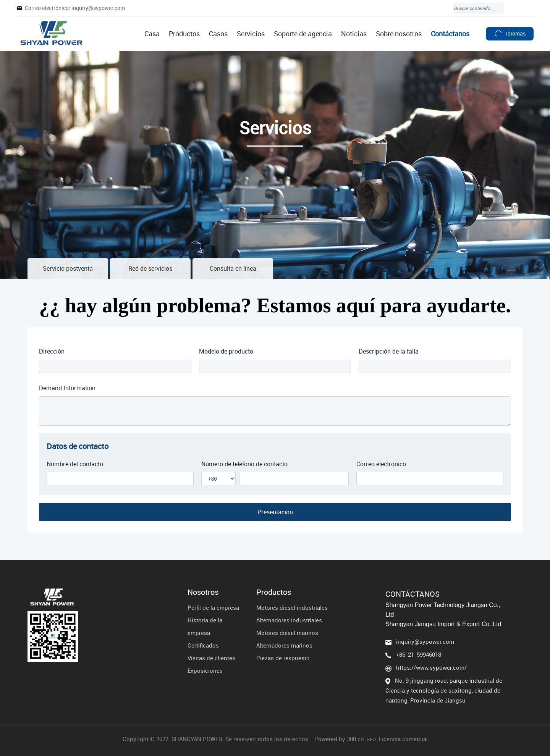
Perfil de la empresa (213, 607)
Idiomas (510, 33)
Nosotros (203, 592)
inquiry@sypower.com (425, 641)
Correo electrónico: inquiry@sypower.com (75, 8)
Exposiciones (205, 670)
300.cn (355, 739)
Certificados (203, 645)
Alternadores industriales (289, 620)
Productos (274, 592)
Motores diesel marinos (287, 633)
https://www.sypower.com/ (431, 667)
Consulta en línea (233, 268)
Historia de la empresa (205, 626)
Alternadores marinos (284, 645)
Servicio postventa (68, 268)
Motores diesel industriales (292, 607)
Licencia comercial (403, 739)
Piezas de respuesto (283, 658)
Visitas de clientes (211, 658)
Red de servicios (150, 268)
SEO (371, 739)
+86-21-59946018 (418, 654)
